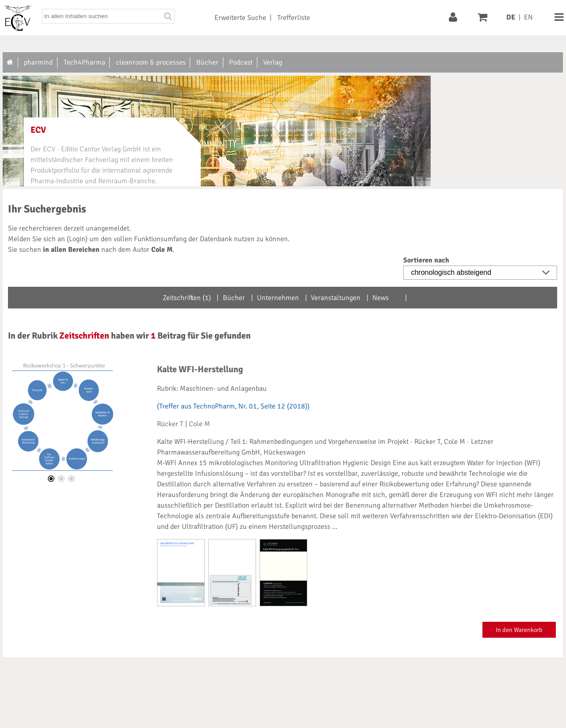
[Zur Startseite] (10, 62)
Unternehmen (278, 298)
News (381, 298)
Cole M (199, 424)
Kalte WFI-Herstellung (200, 369)
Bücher (234, 298)
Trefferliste (294, 18)
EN (528, 17)
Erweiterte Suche (240, 18)
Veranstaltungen (336, 298)
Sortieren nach (426, 260)
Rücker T (170, 424)
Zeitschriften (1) (187, 298)
